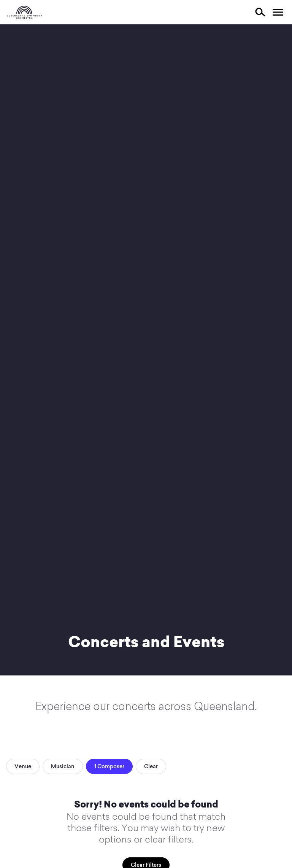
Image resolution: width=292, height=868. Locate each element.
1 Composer (109, 766)
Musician (63, 766)
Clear (151, 766)
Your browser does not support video (146, 350)
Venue (23, 766)
